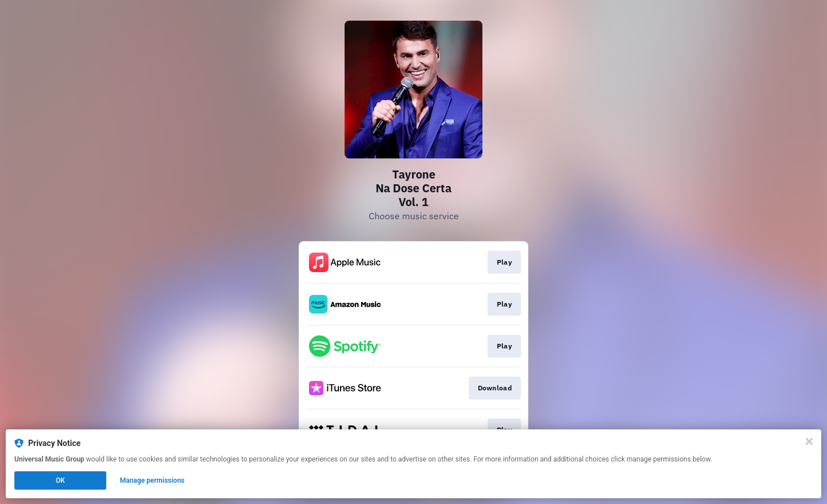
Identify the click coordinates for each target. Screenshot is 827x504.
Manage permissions (152, 480)
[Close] (809, 441)
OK (60, 480)
